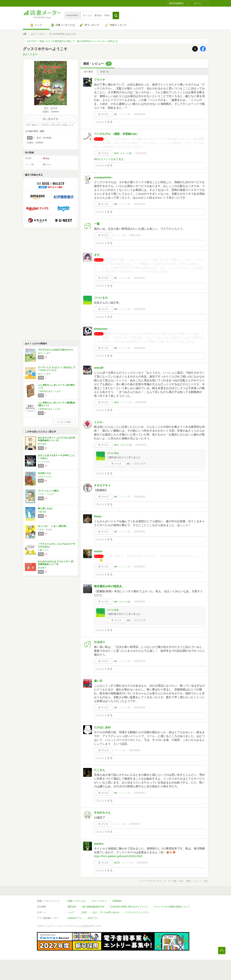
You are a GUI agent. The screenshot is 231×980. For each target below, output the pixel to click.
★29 (116, 402)
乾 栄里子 (42, 568)
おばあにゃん (45, 473)
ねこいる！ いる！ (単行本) (52, 526)
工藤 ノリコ (43, 550)
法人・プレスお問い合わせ (106, 912)
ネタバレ (105, 72)
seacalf (99, 368)
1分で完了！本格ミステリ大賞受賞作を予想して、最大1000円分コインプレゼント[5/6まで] (72, 41)
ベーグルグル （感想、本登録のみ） (117, 134)
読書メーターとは (76, 901)
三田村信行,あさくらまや (49, 391)
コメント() (125, 114)
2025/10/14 (140, 309)
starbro (99, 844)
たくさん (100, 770)
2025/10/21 (140, 278)
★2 (116, 497)
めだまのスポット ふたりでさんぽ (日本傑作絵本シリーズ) (57, 439)
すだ (97, 255)
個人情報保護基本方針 (93, 907)
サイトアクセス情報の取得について (172, 907)
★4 (116, 708)
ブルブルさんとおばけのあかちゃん (56, 350)
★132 (117, 863)
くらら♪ (99, 422)
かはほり (100, 642)
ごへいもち (101, 298)
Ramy (98, 516)
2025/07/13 (140, 661)
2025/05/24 (142, 863)
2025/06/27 (140, 793)
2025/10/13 (140, 348)
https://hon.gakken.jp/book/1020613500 (118, 856)
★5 (116, 204)
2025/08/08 (140, 602)
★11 (116, 445)
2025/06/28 (140, 708)
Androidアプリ (75, 918)
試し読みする (51, 119)
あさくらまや (38, 34)
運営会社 (72, 907)
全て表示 (88, 72)
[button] (116, 15)
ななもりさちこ (45, 476)
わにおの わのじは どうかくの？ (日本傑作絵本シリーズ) (56, 563)
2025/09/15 (141, 445)
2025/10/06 (141, 402)
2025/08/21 (140, 532)
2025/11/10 (140, 204)
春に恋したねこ (46, 508)
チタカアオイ (102, 485)
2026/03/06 (140, 114)
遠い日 (98, 681)
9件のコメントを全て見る (109, 159)
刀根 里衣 (42, 512)
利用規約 (117, 901)
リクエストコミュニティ (137, 912)
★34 (116, 153)
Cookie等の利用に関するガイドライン (129, 907)
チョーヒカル (44, 462)
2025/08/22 (140, 497)
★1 (116, 114)
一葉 (97, 224)
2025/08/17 (140, 567)
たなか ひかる (45, 529)
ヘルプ (71, 912)
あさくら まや (44, 353)
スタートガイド (99, 901)
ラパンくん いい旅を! (48, 491)
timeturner (101, 329)
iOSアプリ (93, 918)
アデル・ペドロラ (46, 494)
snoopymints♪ (103, 177)
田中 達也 (42, 444)
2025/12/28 (141, 153)
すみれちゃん (102, 812)
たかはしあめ (102, 727)
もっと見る (64, 422)
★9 (116, 309)
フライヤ (100, 80)
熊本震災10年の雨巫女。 (109, 586)
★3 (116, 793)
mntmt (98, 551)
